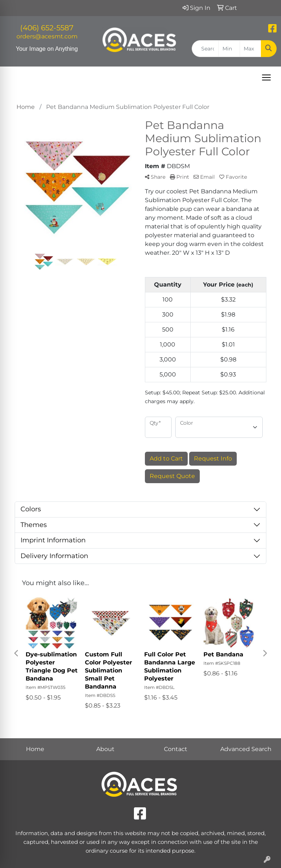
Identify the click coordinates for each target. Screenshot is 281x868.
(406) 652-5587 (47, 28)
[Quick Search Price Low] (229, 49)
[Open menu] (266, 77)
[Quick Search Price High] (250, 49)
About (105, 749)
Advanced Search (246, 749)
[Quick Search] (205, 49)
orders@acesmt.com (47, 36)
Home (35, 749)
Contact (176, 749)
